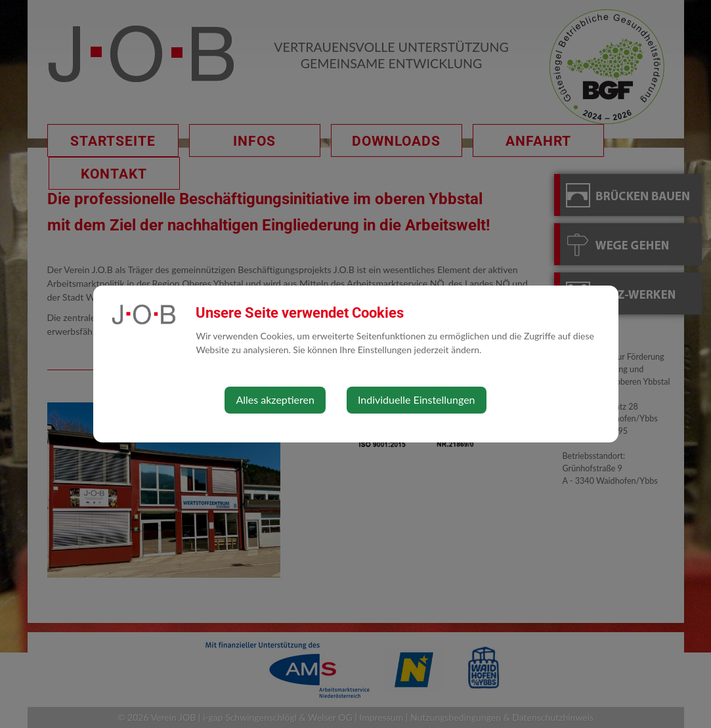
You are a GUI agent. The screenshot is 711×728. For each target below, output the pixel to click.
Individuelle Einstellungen (417, 399)
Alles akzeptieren (275, 399)
